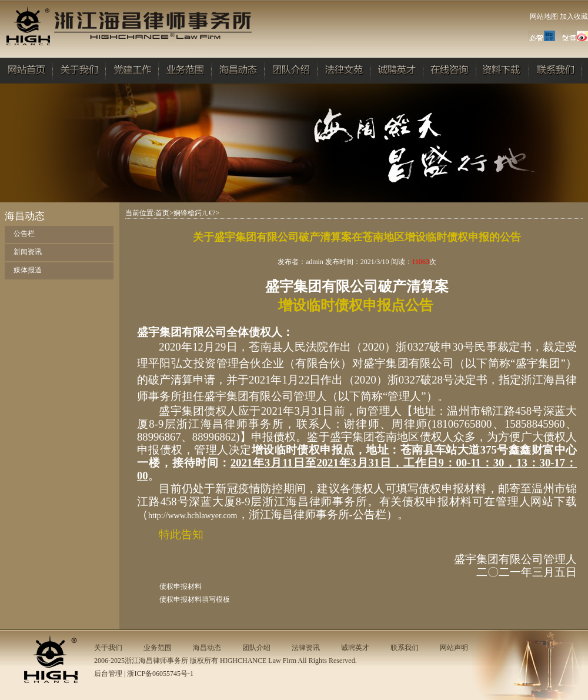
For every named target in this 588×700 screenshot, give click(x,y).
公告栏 (24, 234)
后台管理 (108, 674)
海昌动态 (207, 648)
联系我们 (405, 648)
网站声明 (454, 648)
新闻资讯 (28, 252)
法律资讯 (306, 648)
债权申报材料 (181, 586)
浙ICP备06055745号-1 (160, 674)
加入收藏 (574, 16)
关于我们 (108, 648)
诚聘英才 (355, 648)
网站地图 (544, 16)
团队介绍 (256, 648)
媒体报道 (28, 270)
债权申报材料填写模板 (195, 599)
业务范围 (158, 648)
